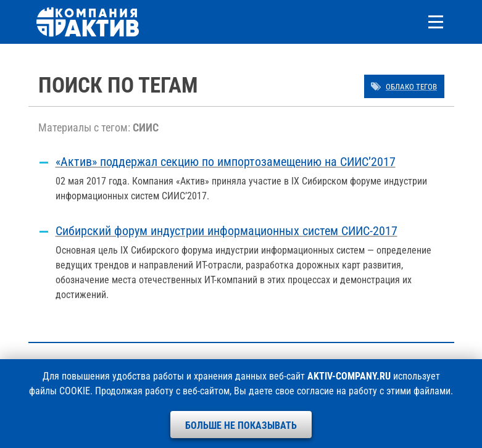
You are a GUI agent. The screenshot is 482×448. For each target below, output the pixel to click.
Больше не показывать (241, 425)
